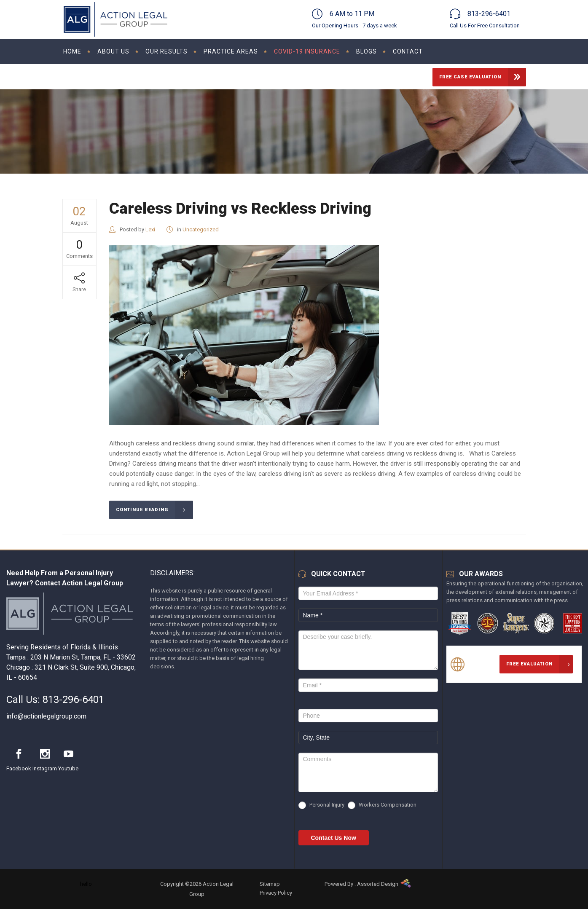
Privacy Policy (276, 893)
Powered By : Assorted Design (361, 884)
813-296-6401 (73, 700)
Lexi (150, 229)
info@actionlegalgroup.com (46, 716)
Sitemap (270, 884)
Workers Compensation (382, 805)
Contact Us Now (334, 838)
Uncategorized (201, 229)
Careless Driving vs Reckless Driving (240, 208)
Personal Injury (321, 805)
